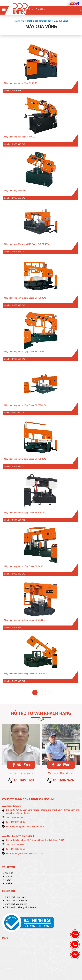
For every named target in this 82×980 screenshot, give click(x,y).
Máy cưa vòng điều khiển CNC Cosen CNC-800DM (26, 244)
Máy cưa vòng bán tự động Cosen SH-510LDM (25, 513)
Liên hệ (8, 883)
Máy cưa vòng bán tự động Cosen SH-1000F (24, 352)
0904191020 (21, 780)
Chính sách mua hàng (15, 897)
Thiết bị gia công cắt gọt (39, 21)
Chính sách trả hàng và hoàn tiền (21, 907)
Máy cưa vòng (61, 21)
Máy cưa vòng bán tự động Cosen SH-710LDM (25, 620)
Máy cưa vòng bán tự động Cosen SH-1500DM (25, 459)
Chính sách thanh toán (16, 901)
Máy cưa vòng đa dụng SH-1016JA (19, 137)
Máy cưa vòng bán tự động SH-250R (21, 83)
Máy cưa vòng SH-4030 (15, 191)
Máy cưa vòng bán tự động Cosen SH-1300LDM (25, 405)
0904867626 (61, 780)
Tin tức (8, 880)
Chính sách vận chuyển (16, 904)
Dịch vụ (8, 877)
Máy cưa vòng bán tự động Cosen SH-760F (23, 566)
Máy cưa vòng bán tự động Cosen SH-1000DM (25, 298)
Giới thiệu (9, 873)
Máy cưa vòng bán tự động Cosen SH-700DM (24, 674)
